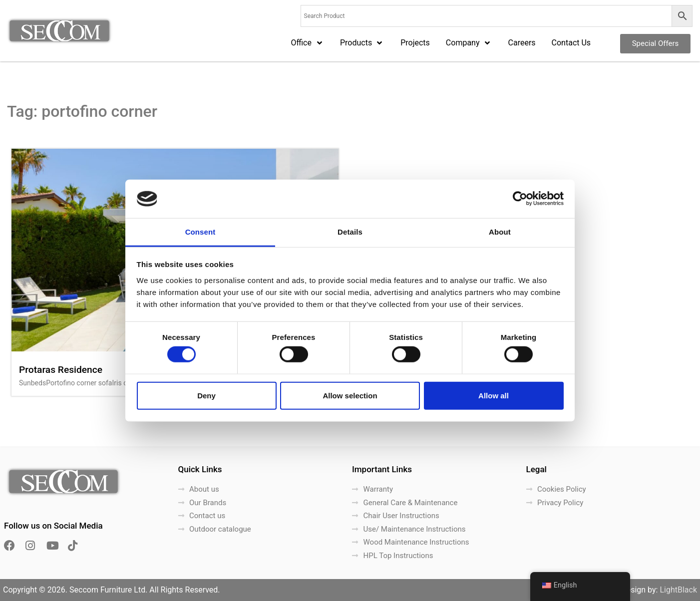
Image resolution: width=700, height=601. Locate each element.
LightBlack (678, 590)
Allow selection (350, 395)
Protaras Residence (61, 370)
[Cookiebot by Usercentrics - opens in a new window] (520, 199)
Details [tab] (350, 232)
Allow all (494, 395)
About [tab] (500, 232)
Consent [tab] (200, 232)
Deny (206, 395)
